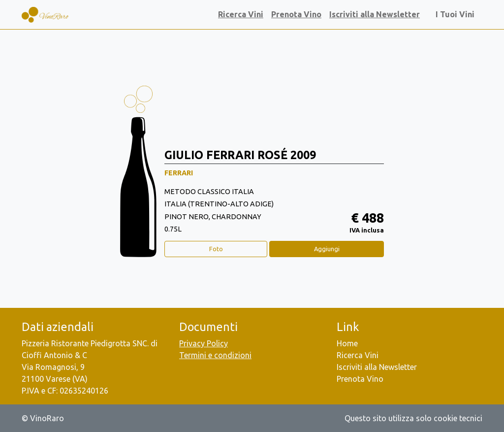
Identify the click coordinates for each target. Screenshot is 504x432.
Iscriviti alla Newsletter (375, 14)
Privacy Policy (204, 343)
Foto (216, 249)
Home (347, 343)
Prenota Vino (296, 14)
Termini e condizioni (215, 355)
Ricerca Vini (241, 14)
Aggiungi (327, 249)
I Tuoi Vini (457, 14)
